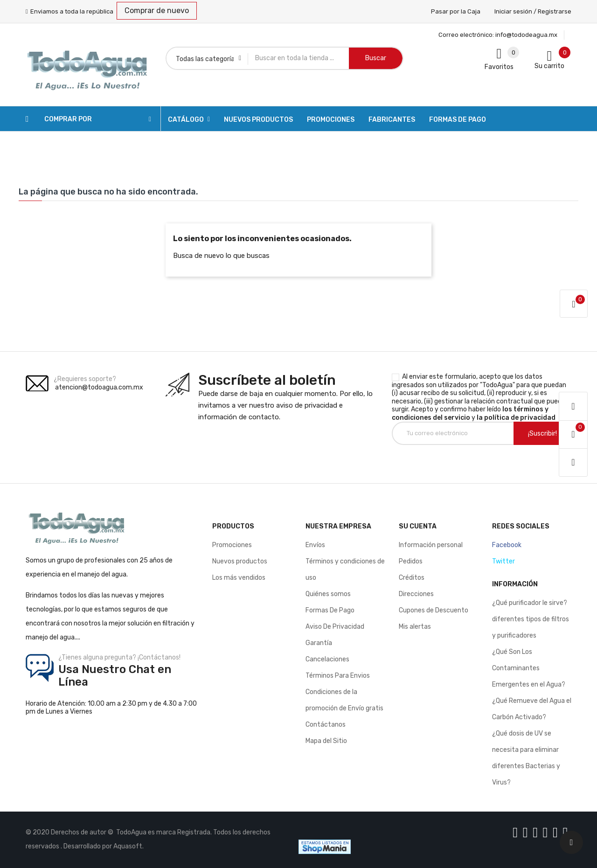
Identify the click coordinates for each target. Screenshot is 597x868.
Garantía (319, 643)
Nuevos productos (240, 561)
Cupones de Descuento (434, 610)
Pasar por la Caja (456, 11)
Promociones (232, 545)
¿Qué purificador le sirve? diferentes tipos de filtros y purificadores (531, 619)
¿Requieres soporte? (85, 379)
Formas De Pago (330, 610)
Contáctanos (326, 725)
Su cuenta (418, 526)
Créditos (412, 578)
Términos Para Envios (338, 676)
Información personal (431, 545)
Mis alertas (415, 627)
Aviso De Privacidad (335, 627)
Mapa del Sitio (326, 741)
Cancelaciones (327, 659)
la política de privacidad (516, 418)
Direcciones (416, 594)
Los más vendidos (239, 578)
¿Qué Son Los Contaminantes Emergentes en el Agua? (529, 668)
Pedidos (411, 561)
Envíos (315, 545)
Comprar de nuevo (157, 10)
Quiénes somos (328, 594)
